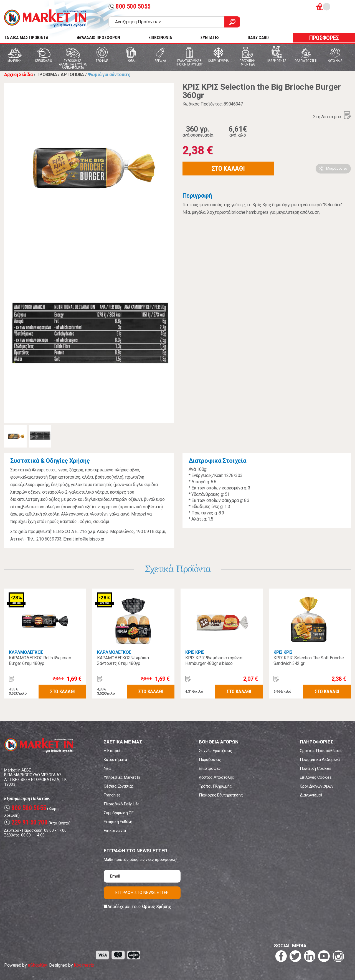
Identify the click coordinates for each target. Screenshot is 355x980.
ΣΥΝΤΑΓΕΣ (210, 38)
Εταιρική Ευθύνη (118, 822)
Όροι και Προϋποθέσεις (321, 751)
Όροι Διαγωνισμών (317, 786)
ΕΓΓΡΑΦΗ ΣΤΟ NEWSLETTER (142, 893)
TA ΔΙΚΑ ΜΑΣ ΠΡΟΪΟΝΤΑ (26, 38)
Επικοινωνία (115, 831)
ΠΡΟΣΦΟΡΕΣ (324, 38)
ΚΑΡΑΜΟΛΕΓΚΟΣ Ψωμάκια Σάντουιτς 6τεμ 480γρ (123, 661)
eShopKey (37, 965)
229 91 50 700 (26, 822)
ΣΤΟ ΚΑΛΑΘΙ (228, 169)
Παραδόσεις (210, 760)
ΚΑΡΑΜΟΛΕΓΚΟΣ (26, 652)
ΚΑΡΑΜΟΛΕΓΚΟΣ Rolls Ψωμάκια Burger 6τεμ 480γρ (40, 661)
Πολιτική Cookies (316, 768)
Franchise (112, 795)
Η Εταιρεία (113, 751)
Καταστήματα (115, 760)
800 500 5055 (130, 7)
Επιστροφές (210, 768)
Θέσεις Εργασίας (119, 786)
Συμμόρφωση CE (119, 813)
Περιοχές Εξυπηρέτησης (221, 795)
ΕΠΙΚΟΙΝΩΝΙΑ (160, 38)
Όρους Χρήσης (157, 907)
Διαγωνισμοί (311, 795)
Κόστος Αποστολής (216, 777)
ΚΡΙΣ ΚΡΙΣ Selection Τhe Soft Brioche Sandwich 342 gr (309, 661)
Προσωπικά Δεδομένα (320, 760)
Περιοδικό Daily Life (122, 804)
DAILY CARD (258, 38)
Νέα (107, 768)
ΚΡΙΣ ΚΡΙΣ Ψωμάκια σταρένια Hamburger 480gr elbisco (214, 661)
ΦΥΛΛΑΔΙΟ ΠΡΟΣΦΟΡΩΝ (98, 38)
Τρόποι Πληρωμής (215, 786)
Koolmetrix (84, 965)
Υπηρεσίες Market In (122, 777)
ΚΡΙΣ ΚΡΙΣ (195, 652)
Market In (45, 18)
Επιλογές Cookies (316, 777)
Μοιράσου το (337, 168)
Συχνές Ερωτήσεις (215, 751)
